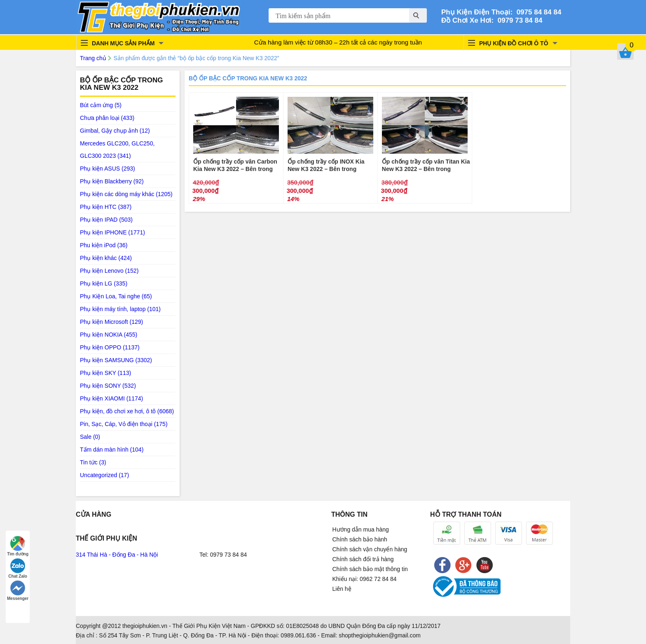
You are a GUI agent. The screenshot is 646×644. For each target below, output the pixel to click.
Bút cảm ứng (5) (101, 105)
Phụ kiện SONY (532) (108, 386)
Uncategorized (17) (104, 475)
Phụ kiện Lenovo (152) (109, 271)
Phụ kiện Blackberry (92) (112, 181)
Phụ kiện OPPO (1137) (110, 347)
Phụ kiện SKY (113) (105, 373)
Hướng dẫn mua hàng (361, 529)
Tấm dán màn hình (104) (112, 450)
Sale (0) (90, 437)
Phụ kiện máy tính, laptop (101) (120, 309)
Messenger (18, 591)
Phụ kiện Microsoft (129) (111, 322)
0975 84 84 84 (537, 12)
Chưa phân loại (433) (107, 118)
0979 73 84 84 (518, 20)
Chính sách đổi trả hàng (363, 559)
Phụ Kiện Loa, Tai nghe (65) (116, 296)
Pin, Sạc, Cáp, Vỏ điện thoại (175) (124, 424)
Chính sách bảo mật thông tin (370, 569)
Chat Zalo (18, 568)
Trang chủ (93, 58)
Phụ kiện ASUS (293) (108, 169)
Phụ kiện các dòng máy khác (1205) (126, 194)
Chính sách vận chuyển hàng (370, 549)
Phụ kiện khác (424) (106, 258)
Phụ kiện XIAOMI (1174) (111, 398)
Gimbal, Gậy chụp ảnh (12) (115, 131)
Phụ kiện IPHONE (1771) (112, 232)
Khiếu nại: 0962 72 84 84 (365, 579)
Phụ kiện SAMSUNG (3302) (116, 360)
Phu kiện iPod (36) (104, 245)
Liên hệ (342, 589)
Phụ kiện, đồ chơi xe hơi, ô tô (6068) (127, 411)
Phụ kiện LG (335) (104, 283)
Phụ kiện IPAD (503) (106, 220)
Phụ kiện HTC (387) (106, 207)
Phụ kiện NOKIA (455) (109, 335)
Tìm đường (18, 546)
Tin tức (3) (93, 462)
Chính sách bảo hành (360, 539)
